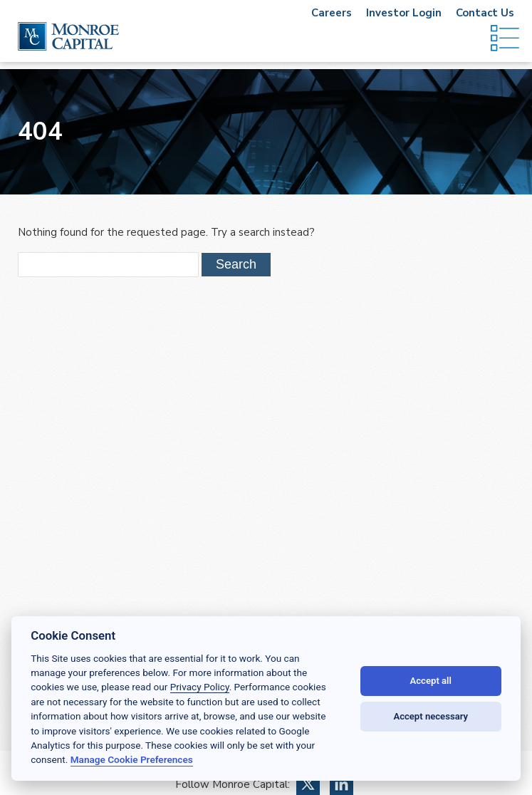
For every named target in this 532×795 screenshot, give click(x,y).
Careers (332, 13)
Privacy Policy (200, 687)
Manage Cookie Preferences (132, 759)
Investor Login (404, 13)
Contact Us (485, 13)
